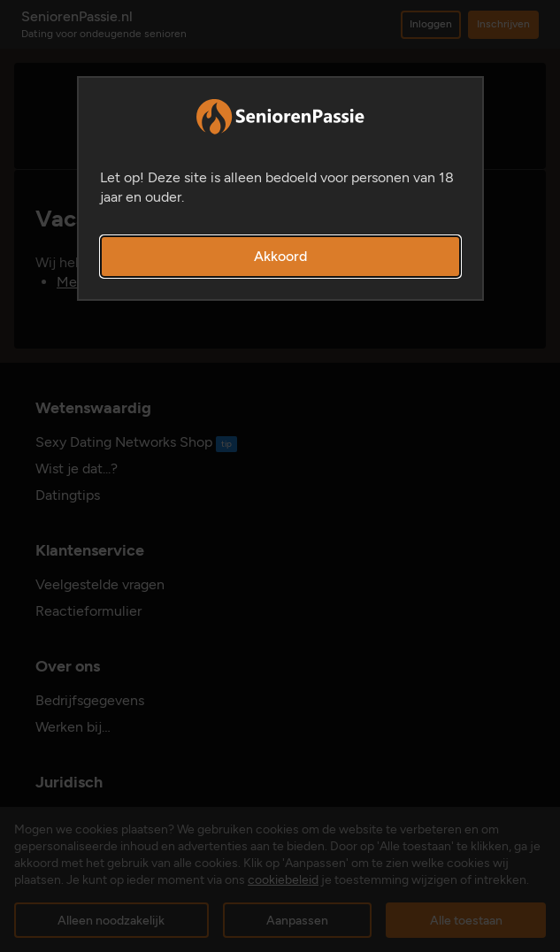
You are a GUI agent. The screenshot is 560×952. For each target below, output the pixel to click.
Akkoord (280, 256)
